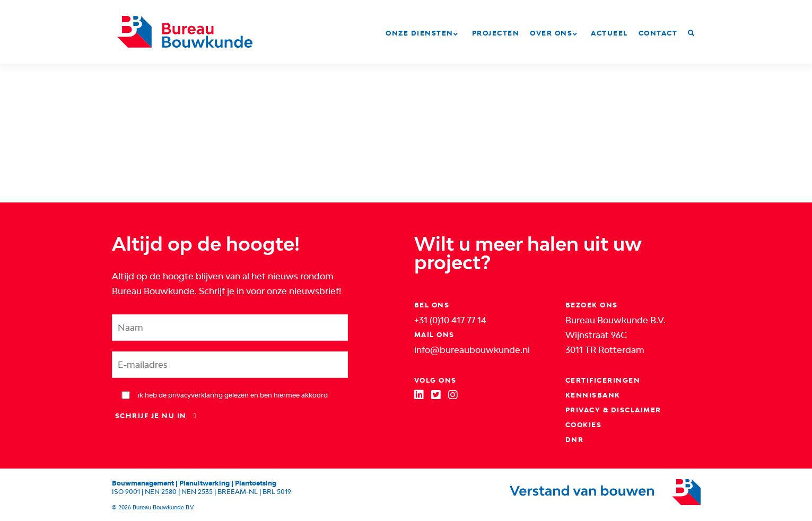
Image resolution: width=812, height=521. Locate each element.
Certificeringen (603, 380)
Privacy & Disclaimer (613, 410)
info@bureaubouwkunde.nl (472, 350)
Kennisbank (593, 395)
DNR (575, 440)
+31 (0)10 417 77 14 (450, 320)
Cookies (584, 425)
